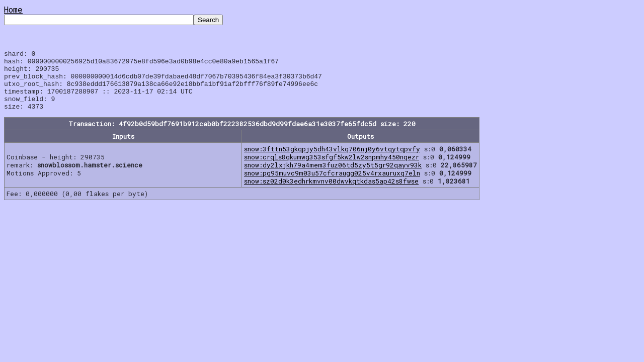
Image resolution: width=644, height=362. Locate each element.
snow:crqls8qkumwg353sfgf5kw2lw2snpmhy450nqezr (332, 169)
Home (13, 9)
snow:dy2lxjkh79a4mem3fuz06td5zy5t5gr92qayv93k (333, 177)
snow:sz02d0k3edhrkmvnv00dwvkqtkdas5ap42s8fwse (331, 193)
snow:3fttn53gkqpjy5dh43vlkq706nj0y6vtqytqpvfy (332, 161)
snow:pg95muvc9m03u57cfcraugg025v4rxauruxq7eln (332, 185)
